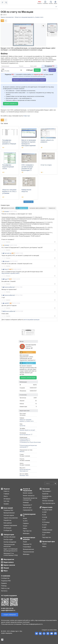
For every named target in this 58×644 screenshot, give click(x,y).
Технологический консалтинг (9, 545)
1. (2, 211)
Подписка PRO (8, 510)
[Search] (51, 483)
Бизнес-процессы (29, 496)
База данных (8, 523)
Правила (4, 583)
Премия (6, 504)
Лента (6, 496)
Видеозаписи (9, 562)
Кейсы (25, 528)
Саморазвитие (28, 510)
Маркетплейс (47, 507)
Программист (47, 491)
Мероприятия (9, 559)
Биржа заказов (9, 565)
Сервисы (26, 523)
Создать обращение (10, 615)
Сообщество (8, 530)
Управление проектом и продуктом (30, 499)
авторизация (35, 320)
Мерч (6, 571)
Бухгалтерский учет (25, 469)
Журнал (7, 489)
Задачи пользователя (11, 518)
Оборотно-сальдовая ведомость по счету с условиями (9, 191)
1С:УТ (44, 520)
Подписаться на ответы (8, 208)
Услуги (25, 526)
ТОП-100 (6, 501)
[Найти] (55, 483)
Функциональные (9, 513)
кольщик (7, 261)
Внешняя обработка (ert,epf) (27, 430)
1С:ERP (44, 512)
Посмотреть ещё (28, 202)
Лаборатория (9, 535)
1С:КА (44, 515)
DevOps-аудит (8, 539)
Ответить (8, 242)
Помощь (4, 586)
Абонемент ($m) (24, 475)
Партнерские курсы (49, 503)
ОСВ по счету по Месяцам (17, 12)
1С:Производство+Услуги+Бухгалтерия (30, 442)
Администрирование (10, 525)
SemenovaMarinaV (9, 287)
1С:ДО (44, 527)
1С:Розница (46, 522)
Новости (6, 491)
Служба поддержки (10, 596)
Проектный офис (49, 542)
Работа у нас (5, 588)
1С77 (44, 535)
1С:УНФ (45, 517)
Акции (25, 518)
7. (2, 287)
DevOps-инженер (48, 501)
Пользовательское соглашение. (11, 624)
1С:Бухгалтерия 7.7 (25, 439)
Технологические (28, 552)
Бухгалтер (22, 426)
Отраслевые (27, 547)
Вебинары (26, 533)
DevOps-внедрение (10, 542)
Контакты (4, 591)
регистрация (27, 320)
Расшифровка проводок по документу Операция (9, 142)
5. (2, 269)
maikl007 (7, 303)
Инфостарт (27, 116)
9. (2, 303)
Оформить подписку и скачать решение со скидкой (29, 80)
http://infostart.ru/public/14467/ (11, 273)
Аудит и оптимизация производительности (10, 550)
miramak (6, 211)
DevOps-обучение (9, 537)
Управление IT (27, 505)
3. (2, 253)
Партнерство (27, 531)
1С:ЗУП (45, 525)
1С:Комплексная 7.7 (25, 441)
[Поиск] (6, 2)
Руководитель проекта (47, 497)
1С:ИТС (25, 521)
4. (2, 261)
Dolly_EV (7, 269)
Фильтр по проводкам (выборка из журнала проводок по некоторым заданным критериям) (29, 144)
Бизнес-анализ (28, 493)
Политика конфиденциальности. (32, 624)
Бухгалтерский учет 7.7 (26, 435)
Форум (6, 568)
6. (2, 279)
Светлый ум (8, 253)
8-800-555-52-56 (7, 608)
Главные (6, 494)
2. (2, 245)
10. (2, 311)
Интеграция (7, 528)
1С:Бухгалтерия (47, 510)
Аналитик (45, 494)
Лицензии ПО (27, 544)
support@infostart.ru (8, 610)
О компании (6, 576)
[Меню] (2, 2)
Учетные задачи (9, 515)
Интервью (7, 499)
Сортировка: (38, 208)
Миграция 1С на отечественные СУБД (11, 554)
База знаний (8, 508)
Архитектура (27, 508)
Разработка (7, 520)
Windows (22, 451)
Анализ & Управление (27, 490)
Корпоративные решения (29, 538)
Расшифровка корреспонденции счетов (8, 167)
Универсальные (47, 530)
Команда (26, 502)
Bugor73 (7, 279)
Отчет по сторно (46, 165)
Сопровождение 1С (29, 515)
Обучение (46, 489)
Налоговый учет (24, 471)
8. (2, 295)
